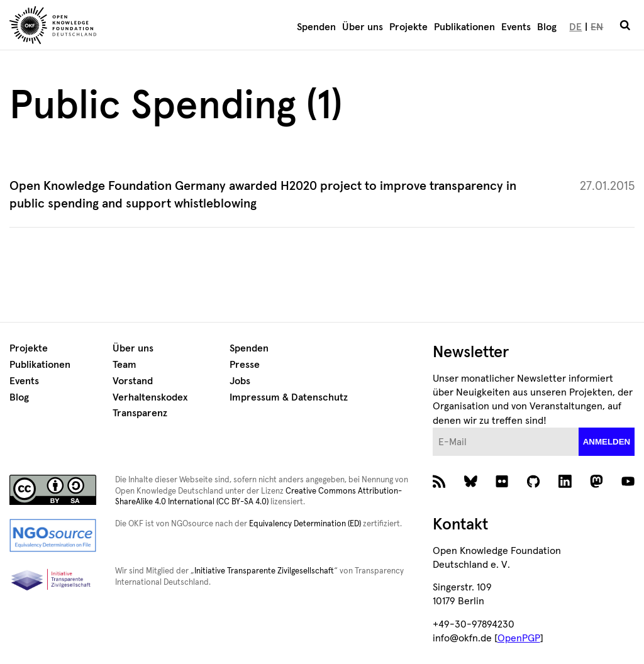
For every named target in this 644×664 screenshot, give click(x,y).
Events (516, 27)
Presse (245, 365)
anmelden (607, 442)
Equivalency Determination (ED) (305, 524)
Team (125, 365)
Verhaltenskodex (150, 397)
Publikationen (464, 27)
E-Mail (433, 428)
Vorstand (133, 381)
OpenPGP (519, 638)
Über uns (363, 27)
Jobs (240, 381)
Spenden (316, 27)
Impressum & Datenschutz (289, 397)
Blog (547, 27)
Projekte (408, 27)
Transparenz (140, 413)
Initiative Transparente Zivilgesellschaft (264, 571)
